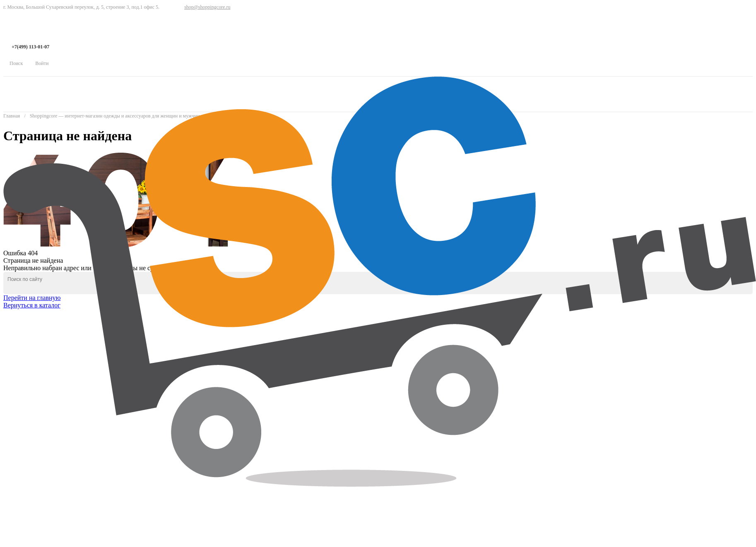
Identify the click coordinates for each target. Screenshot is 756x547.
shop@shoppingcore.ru (207, 7)
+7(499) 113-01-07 (30, 47)
